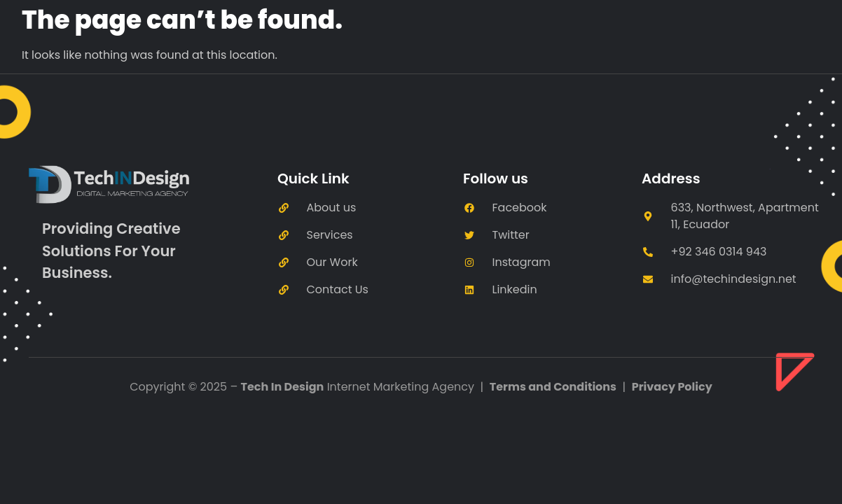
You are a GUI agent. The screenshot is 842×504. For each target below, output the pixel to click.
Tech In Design (283, 387)
